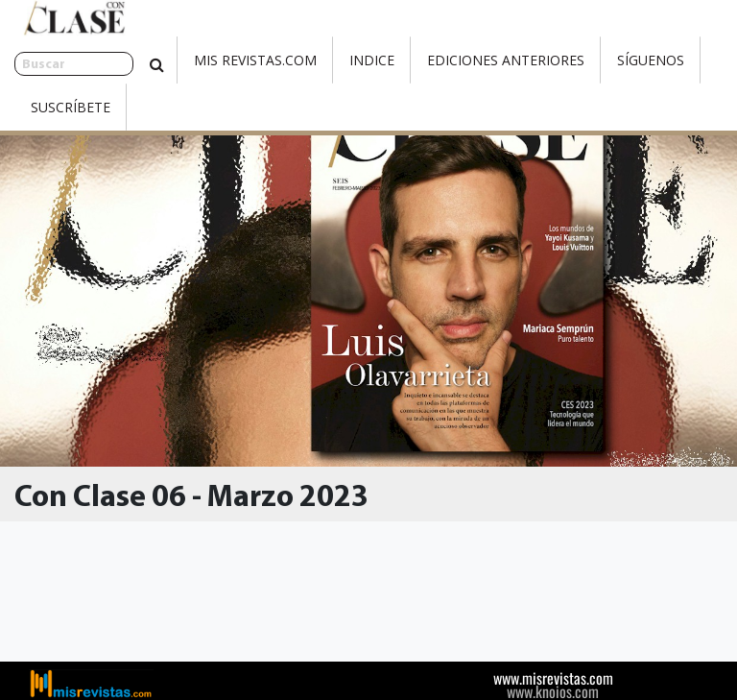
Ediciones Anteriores (454, 60)
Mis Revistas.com (203, 60)
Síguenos (599, 60)
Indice (320, 60)
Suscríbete (71, 107)
